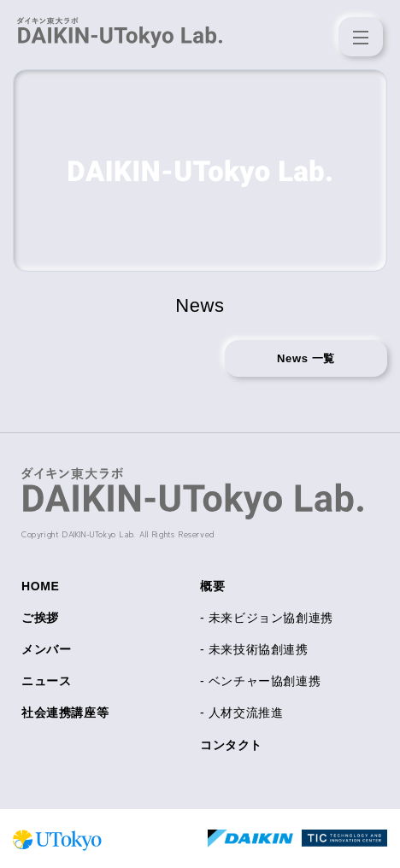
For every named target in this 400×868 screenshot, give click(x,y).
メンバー (46, 649)
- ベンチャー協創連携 (260, 681)
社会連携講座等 (65, 713)
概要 (212, 586)
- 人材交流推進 (241, 713)
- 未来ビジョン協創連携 (267, 618)
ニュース (46, 681)
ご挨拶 (40, 618)
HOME (40, 586)
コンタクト (231, 745)
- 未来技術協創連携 (254, 649)
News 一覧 (306, 358)
